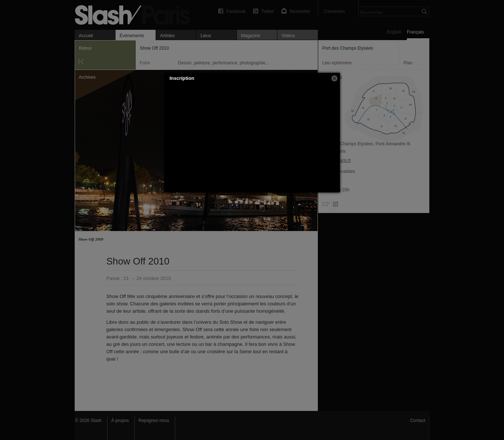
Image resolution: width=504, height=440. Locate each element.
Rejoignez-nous (154, 421)
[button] (334, 78)
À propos (120, 421)
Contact (418, 421)
